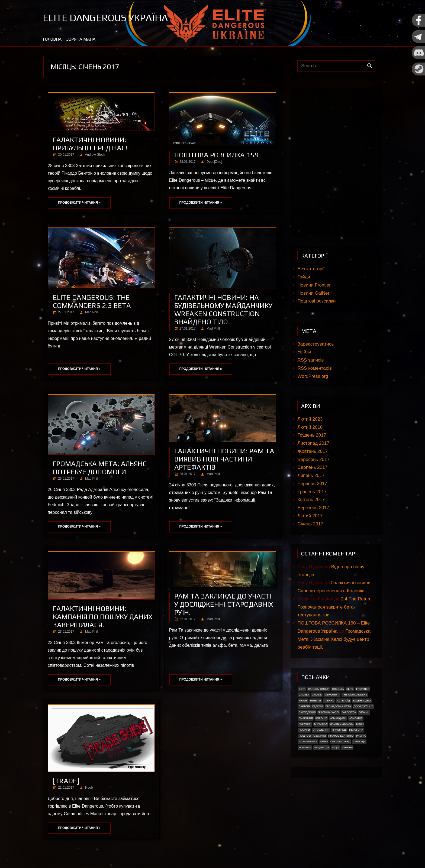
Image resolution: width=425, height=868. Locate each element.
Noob (89, 788)
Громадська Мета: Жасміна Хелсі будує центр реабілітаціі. (334, 639)
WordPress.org (313, 376)
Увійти (304, 352)
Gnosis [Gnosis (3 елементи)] (317, 695)
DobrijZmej (214, 162)
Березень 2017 (313, 508)
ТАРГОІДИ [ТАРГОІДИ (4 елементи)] (359, 741)
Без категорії (311, 269)
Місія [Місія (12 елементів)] (360, 724)
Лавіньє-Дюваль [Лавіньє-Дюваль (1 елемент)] (342, 724)
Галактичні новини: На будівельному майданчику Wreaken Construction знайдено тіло (223, 310)
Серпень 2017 (312, 467)
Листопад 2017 (313, 443)
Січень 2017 (310, 524)
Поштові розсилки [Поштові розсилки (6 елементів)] (312, 736)
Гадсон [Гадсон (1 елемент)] (318, 706)
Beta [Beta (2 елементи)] (302, 689)
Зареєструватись (315, 344)
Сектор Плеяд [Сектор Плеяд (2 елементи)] (340, 741)
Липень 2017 (311, 475)
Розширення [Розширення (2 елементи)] (308, 741)
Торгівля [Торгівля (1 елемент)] (305, 747)
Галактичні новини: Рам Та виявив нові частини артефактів (224, 459)
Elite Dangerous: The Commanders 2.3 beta (92, 301)
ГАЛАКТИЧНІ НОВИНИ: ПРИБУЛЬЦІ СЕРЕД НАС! (90, 144)
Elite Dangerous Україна (105, 18)
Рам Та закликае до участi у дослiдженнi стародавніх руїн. (224, 604)
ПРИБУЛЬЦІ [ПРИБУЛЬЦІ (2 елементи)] (339, 730)
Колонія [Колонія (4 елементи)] (321, 718)
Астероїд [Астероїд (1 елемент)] (343, 700)
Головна (52, 39)
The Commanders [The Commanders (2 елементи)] (355, 695)
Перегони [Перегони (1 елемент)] (356, 730)
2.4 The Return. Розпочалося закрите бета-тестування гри (335, 607)
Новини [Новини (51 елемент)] (304, 730)
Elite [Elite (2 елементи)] (350, 689)
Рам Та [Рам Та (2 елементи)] (361, 736)
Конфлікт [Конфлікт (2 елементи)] (305, 724)
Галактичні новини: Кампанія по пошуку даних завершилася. (103, 617)
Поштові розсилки (316, 301)
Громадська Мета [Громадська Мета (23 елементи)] (338, 706)
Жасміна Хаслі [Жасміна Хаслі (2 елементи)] (329, 712)
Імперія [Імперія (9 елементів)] (315, 700)
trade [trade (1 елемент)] (303, 700)
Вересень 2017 (313, 459)
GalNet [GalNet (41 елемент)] (304, 695)
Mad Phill (92, 312)
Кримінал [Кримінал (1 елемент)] (321, 724)
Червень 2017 (312, 484)
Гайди (304, 277)
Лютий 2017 (310, 516)
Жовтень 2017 (312, 451)
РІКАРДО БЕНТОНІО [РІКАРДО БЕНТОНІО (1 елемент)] (341, 736)
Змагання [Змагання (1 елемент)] (306, 718)
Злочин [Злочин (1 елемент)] (364, 712)
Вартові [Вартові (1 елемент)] (304, 706)
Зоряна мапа (81, 39)
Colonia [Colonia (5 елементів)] (338, 689)
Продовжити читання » (79, 203)
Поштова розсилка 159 (216, 155)
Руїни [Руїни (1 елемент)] (324, 741)
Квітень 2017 (311, 500)
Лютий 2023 (310, 419)
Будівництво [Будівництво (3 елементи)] (362, 700)
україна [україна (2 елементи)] (347, 747)
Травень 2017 (312, 492)
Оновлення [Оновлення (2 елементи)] (321, 730)
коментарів (315, 368)
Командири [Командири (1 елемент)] (338, 718)
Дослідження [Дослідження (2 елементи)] (363, 706)
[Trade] (66, 781)
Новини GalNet (313, 293)
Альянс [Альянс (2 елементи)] (329, 700)
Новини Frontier (314, 285)
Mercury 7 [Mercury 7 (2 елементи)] (332, 695)
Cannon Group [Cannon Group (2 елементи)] (319, 689)
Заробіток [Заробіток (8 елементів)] (349, 712)
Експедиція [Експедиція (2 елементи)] (307, 712)
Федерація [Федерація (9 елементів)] (321, 747)
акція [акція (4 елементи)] (335, 747)
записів (310, 360)
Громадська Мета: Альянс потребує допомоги (100, 468)
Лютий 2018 (310, 427)
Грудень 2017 (312, 435)
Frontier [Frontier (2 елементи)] (363, 689)
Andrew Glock (95, 155)
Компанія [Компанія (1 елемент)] (356, 718)
